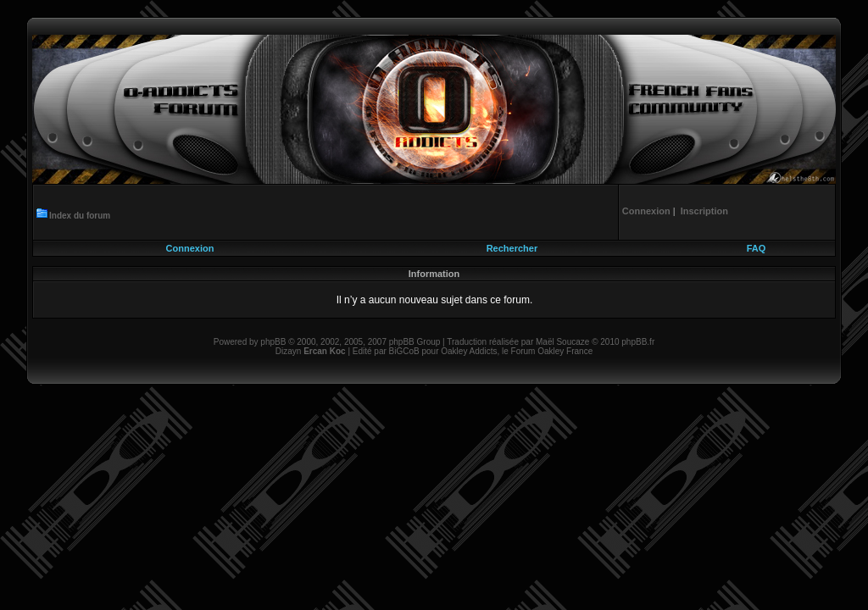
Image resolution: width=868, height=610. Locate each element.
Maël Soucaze (562, 342)
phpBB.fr (638, 342)
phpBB (273, 342)
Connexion (190, 248)
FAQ (757, 248)
